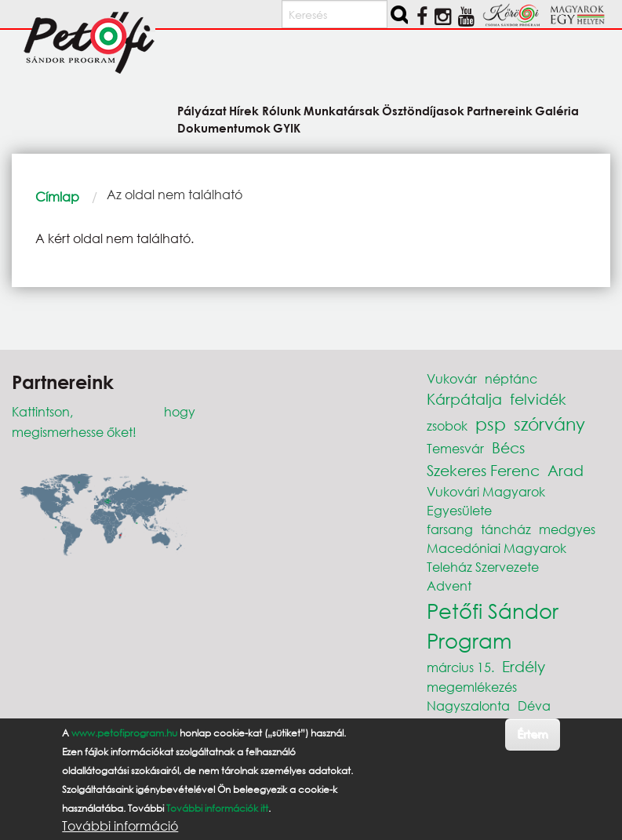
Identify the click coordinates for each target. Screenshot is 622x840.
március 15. (460, 667)
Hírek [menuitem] (244, 110)
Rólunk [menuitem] (282, 110)
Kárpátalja (464, 399)
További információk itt (217, 808)
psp (491, 424)
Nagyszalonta (468, 705)
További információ (120, 826)
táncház (506, 529)
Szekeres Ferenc (483, 470)
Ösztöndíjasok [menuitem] (423, 110)
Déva (534, 705)
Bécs (508, 447)
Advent (449, 585)
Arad (566, 470)
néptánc (511, 378)
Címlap (57, 196)
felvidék (538, 399)
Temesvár (455, 448)
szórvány (549, 424)
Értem (532, 734)
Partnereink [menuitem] (500, 110)
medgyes (567, 529)
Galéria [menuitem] (557, 110)
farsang (450, 529)
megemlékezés (472, 687)
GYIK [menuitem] (287, 127)
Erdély (524, 666)
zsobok (447, 425)
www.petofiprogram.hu (124, 733)
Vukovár (452, 378)
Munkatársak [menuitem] (342, 110)
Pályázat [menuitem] (202, 110)
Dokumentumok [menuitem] (224, 127)
